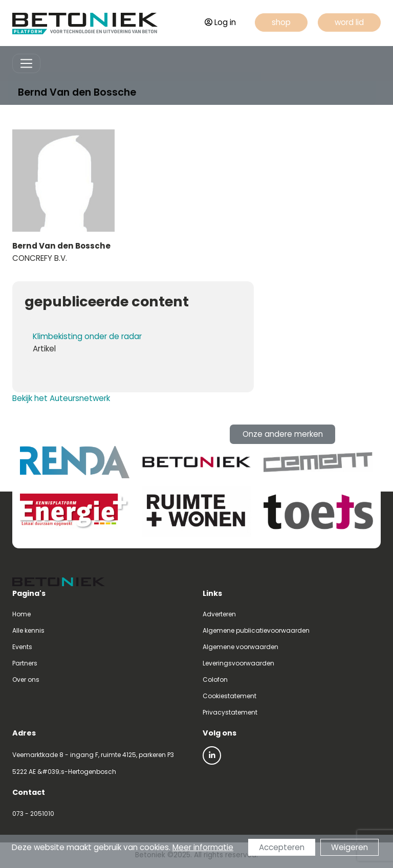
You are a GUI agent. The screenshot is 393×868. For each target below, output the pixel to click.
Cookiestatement (230, 696)
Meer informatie (203, 848)
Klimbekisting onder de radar (87, 336)
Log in (220, 22)
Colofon (215, 680)
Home (21, 614)
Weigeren (350, 848)
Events (22, 647)
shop (281, 22)
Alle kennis (28, 630)
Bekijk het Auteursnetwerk (61, 398)
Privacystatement (230, 712)
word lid (349, 22)
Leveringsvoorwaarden (238, 663)
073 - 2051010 (33, 814)
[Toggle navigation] (26, 64)
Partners (25, 663)
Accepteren (282, 848)
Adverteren (219, 614)
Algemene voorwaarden (241, 647)
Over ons (26, 680)
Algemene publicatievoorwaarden (256, 630)
